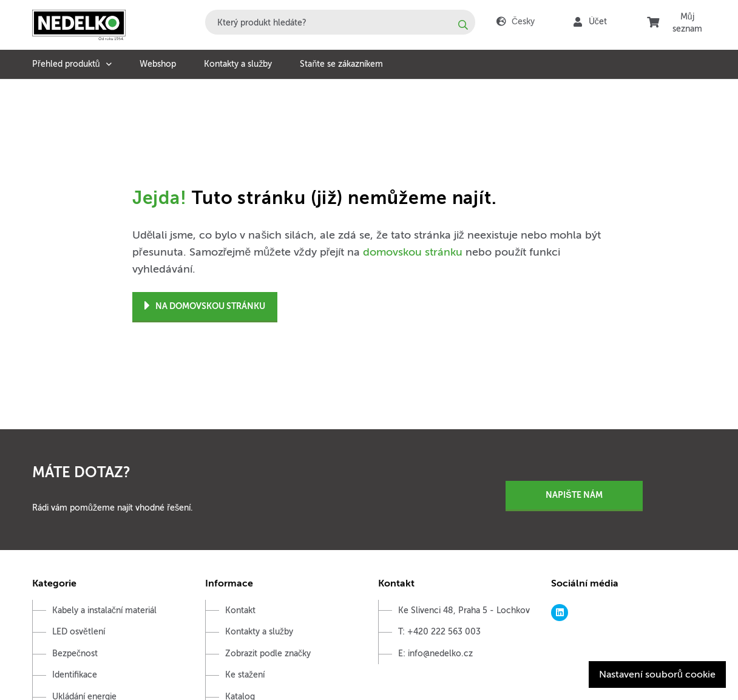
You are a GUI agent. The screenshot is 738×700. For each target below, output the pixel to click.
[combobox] (340, 22)
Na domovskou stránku (205, 306)
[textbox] (340, 22)
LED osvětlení (79, 632)
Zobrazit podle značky (268, 654)
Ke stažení (245, 675)
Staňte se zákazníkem (341, 64)
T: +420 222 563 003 (439, 632)
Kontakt (240, 610)
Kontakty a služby (238, 64)
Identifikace (75, 675)
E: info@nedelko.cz (435, 654)
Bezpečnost (75, 654)
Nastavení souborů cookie (657, 675)
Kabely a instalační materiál (104, 610)
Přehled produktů (66, 64)
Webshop (158, 64)
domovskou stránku (413, 252)
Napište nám (574, 495)
